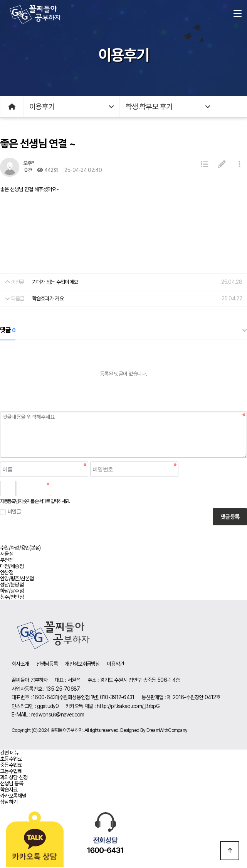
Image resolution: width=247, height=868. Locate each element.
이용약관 (115, 664)
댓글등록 (230, 517)
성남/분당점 (12, 585)
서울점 (7, 554)
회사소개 (20, 664)
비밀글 (10, 511)
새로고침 (77, 488)
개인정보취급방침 (82, 664)
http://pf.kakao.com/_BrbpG (128, 706)
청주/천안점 (12, 597)
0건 (28, 170)
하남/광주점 (12, 591)
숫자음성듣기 (60, 488)
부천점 (7, 560)
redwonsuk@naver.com (58, 715)
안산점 (7, 572)
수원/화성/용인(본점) (20, 548)
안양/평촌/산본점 (17, 578)
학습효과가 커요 (48, 298)
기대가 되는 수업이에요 (55, 282)
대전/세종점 (12, 566)
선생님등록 (47, 664)
